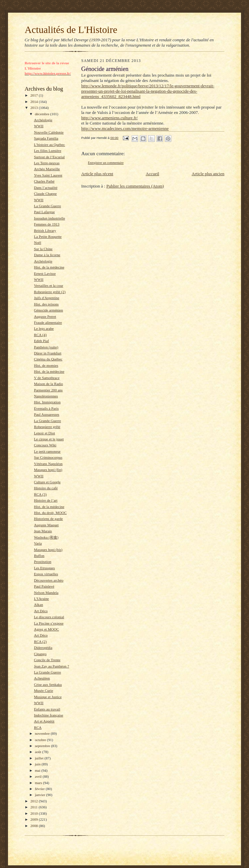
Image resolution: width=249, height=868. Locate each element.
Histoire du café (46, 488)
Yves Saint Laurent (48, 175)
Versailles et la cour (49, 285)
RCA (38, 727)
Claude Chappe (45, 194)
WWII (39, 126)
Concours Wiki (45, 445)
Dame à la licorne (47, 255)
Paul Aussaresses (47, 414)
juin (38, 764)
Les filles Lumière (48, 151)
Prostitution (43, 562)
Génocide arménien (48, 310)
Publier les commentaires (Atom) (135, 186)
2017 (34, 95)
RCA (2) (40, 642)
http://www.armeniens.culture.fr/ (110, 118)
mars (39, 783)
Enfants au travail (47, 709)
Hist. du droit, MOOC (50, 513)
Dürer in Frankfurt (48, 353)
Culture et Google (47, 482)
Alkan (38, 605)
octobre (41, 740)
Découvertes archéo (49, 580)
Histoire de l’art (46, 500)
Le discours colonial (49, 617)
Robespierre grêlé (47, 427)
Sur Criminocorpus (48, 457)
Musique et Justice (48, 697)
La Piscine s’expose (49, 623)
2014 (34, 102)
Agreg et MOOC (46, 629)
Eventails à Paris (46, 408)
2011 (34, 807)
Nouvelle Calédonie (49, 132)
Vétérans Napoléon (48, 464)
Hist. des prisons (46, 304)
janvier (41, 795)
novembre (43, 733)
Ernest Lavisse (45, 273)
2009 (34, 819)
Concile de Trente (47, 660)
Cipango (40, 654)
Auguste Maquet (46, 525)
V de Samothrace (47, 378)
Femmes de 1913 (47, 224)
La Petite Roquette (48, 236)
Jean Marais (43, 531)
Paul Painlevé (44, 586)
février (40, 789)
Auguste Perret (45, 316)
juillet (40, 758)
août (39, 752)
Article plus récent (97, 174)
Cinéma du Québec (48, 359)
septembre (43, 746)
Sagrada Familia (46, 138)
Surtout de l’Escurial (49, 157)
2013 (34, 108)
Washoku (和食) (46, 537)
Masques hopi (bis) (48, 550)
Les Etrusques (44, 568)
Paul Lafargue (44, 212)
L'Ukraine (41, 599)
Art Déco (41, 611)
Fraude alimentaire (48, 322)
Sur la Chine (43, 249)
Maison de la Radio (48, 384)
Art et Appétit (44, 721)
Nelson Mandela (46, 593)
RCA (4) (40, 335)
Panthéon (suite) (46, 347)
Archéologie (43, 120)
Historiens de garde (48, 519)
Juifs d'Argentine (47, 298)
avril (39, 776)
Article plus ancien (208, 174)
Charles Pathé (44, 181)
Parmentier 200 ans (48, 390)
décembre (43, 114)
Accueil (152, 174)
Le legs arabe (44, 328)
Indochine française (49, 715)
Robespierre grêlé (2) (50, 292)
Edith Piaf (41, 341)
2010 (34, 813)
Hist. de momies (46, 365)
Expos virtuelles (46, 574)
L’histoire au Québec (49, 145)
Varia (38, 543)
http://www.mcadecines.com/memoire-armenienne (125, 128)
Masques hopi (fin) (48, 470)
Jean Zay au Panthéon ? (51, 666)
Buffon (39, 556)
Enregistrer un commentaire (106, 163)
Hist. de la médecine (49, 267)
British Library (45, 230)
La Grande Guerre (47, 206)
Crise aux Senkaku (48, 684)
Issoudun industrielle (49, 218)
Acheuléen (42, 678)
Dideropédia (43, 648)
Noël (38, 242)
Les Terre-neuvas (47, 163)
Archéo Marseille (47, 169)
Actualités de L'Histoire (71, 30)
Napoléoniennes (46, 396)
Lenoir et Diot (44, 433)
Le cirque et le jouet (49, 439)
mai (38, 770)
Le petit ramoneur (47, 451)
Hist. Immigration (47, 402)
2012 (34, 801)
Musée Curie (43, 690)
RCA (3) (40, 494)
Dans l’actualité (46, 188)
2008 (34, 826)
